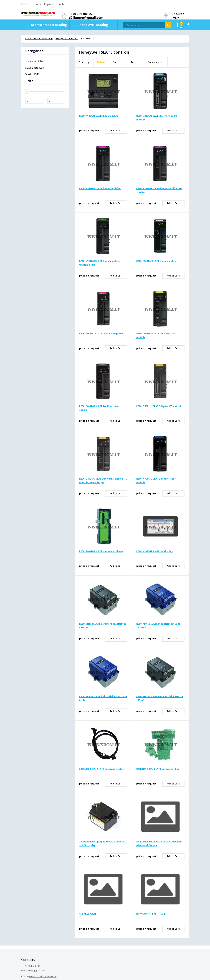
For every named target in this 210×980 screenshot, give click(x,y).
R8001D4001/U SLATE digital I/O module (159, 406)
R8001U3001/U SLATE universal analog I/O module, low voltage (103, 481)
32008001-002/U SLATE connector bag (158, 769)
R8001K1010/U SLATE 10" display (155, 551)
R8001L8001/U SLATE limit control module (156, 335)
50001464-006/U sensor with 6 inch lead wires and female (159, 843)
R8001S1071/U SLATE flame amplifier (100, 188)
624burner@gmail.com (86, 18)
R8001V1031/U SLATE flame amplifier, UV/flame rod (100, 263)
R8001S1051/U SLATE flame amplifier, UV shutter (159, 190)
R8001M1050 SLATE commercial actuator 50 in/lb (103, 626)
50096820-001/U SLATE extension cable (102, 769)
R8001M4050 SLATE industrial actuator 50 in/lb (103, 698)
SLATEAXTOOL (88, 914)
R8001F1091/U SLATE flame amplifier (157, 261)
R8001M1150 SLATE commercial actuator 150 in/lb (160, 698)
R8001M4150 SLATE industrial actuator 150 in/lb (159, 626)
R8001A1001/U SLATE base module (99, 116)
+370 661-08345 (81, 14)
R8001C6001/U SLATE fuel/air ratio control (99, 408)
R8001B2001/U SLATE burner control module (157, 118)
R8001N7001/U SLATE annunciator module (156, 481)
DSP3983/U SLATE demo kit (152, 914)
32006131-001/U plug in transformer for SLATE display (102, 843)
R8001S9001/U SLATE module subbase (101, 551)
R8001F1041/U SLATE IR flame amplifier (101, 334)
